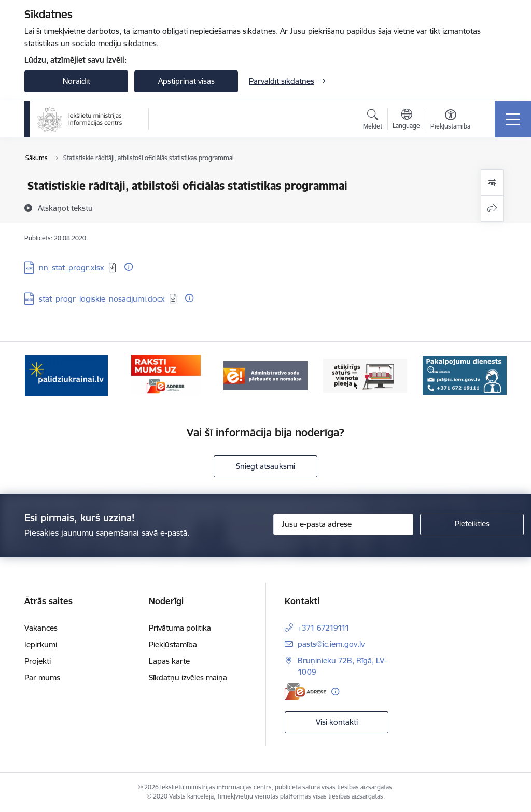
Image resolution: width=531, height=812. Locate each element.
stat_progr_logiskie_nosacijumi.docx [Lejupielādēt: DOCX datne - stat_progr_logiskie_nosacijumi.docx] (102, 299)
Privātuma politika (180, 628)
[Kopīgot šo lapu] (492, 209)
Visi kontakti (337, 722)
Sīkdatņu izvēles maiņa (188, 678)
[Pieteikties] (472, 524)
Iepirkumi (41, 644)
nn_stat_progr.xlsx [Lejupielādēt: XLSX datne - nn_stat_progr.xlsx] (72, 268)
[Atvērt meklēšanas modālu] (373, 121)
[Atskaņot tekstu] (65, 208)
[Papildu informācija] (129, 267)
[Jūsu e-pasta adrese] (343, 524)
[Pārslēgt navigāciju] (513, 119)
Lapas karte (169, 661)
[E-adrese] (305, 692)
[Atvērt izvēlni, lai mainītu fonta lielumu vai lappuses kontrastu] (450, 121)
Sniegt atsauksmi (265, 466)
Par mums (42, 678)
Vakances (41, 628)
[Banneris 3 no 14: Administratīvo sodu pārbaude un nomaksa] (265, 375)
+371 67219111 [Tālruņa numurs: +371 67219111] (324, 628)
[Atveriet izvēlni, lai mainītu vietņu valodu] (406, 120)
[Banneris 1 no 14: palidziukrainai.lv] (66, 375)
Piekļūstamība (173, 644)
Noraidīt (76, 81)
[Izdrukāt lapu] (492, 183)
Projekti (38, 661)
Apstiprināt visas (186, 81)
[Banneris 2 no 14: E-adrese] (166, 375)
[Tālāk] (490, 376)
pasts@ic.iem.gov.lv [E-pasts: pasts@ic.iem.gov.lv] (331, 644)
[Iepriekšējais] (41, 376)
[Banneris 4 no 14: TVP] (365, 375)
